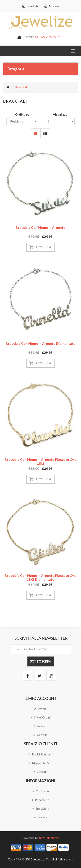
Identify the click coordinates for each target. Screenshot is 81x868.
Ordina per (23, 114)
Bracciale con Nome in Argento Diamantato (41, 343)
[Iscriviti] (41, 649)
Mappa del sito (41, 763)
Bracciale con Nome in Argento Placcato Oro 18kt (40, 461)
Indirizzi (40, 726)
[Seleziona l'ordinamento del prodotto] (22, 121)
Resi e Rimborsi (40, 754)
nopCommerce (49, 838)
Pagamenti (40, 800)
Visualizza (60, 114)
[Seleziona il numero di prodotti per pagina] (59, 121)
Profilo (40, 709)
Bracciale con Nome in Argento (40, 227)
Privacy (40, 817)
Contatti (41, 772)
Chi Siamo (40, 791)
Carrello (40, 735)
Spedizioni (40, 808)
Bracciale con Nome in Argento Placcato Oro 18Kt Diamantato (40, 577)
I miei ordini (41, 717)
